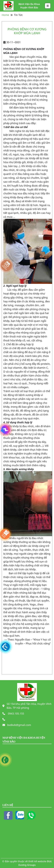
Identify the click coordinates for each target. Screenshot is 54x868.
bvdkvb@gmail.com (19, 725)
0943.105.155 (16, 714)
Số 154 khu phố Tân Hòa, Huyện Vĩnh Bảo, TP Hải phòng (29, 706)
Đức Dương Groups (35, 863)
